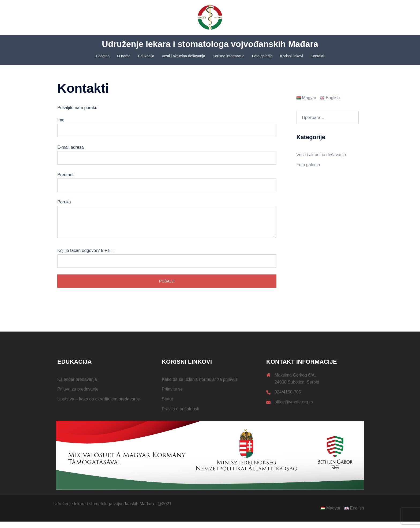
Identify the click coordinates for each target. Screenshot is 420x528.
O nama (124, 56)
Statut (167, 405)
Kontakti (317, 56)
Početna (103, 56)
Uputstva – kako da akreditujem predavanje (99, 405)
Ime (167, 132)
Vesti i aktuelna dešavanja (183, 56)
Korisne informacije (229, 56)
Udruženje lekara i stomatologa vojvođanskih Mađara (210, 44)
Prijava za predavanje (78, 395)
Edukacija (146, 56)
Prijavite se (172, 395)
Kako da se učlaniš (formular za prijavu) (199, 386)
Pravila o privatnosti (181, 415)
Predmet (167, 186)
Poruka (167, 226)
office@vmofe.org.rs (294, 408)
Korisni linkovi (292, 56)
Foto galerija (262, 56)
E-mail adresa (167, 159)
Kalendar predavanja (77, 386)
